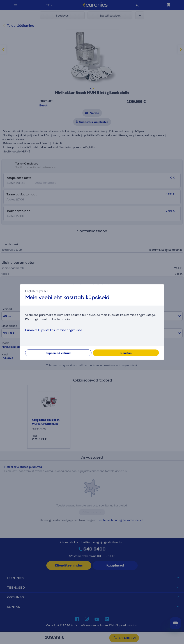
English (30, 291)
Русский (43, 291)
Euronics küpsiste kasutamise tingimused (54, 330)
